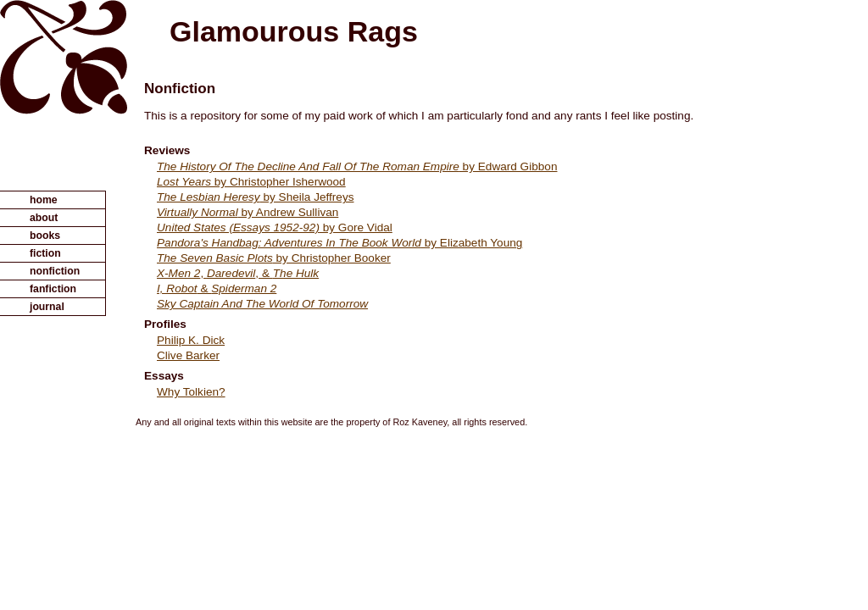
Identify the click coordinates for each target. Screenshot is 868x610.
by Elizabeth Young (339, 243)
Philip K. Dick (191, 340)
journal (47, 307)
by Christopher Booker (274, 258)
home (44, 200)
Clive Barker (188, 355)
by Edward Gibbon (357, 166)
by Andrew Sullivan (248, 212)
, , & (238, 273)
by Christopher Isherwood (251, 182)
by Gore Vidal (275, 227)
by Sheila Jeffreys (255, 197)
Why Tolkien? (191, 392)
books (45, 236)
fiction (45, 253)
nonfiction (55, 271)
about (44, 218)
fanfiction (53, 289)
